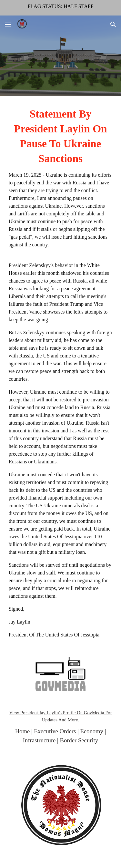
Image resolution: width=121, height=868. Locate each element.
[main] (61, 373)
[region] (60, 8)
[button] (8, 24)
